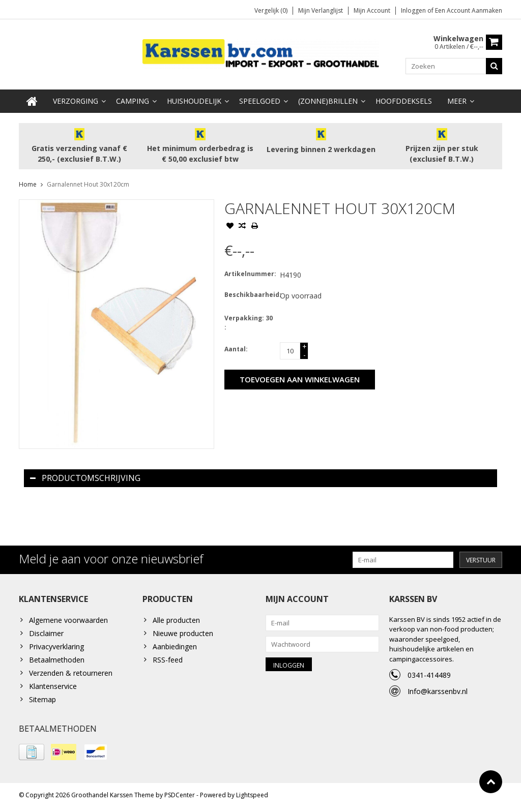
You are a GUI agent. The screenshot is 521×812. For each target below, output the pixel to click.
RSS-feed (168, 661)
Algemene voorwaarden (68, 621)
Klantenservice (53, 687)
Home (28, 185)
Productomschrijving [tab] (85, 479)
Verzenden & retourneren (71, 674)
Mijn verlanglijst (321, 10)
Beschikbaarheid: (250, 296)
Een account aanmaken (469, 10)
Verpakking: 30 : (249, 324)
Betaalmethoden (57, 661)
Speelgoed (260, 102)
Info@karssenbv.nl (438, 692)
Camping (133, 102)
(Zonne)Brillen (328, 102)
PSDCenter (180, 800)
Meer (457, 102)
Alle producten (176, 621)
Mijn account (372, 10)
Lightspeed (252, 800)
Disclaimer (46, 634)
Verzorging (76, 102)
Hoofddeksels (404, 102)
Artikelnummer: (250, 275)
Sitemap (42, 700)
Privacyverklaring (56, 648)
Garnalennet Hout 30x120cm (88, 185)
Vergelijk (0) (271, 10)
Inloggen (414, 10)
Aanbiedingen (175, 648)
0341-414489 (429, 676)
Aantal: (236, 350)
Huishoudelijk (194, 102)
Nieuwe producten (183, 634)
